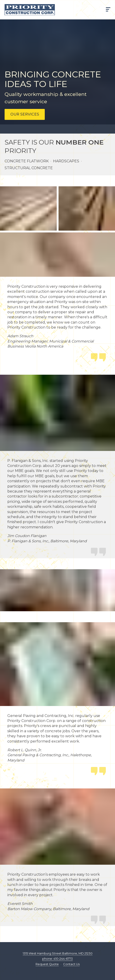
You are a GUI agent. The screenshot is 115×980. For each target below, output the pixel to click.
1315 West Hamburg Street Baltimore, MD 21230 (58, 953)
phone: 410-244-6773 (57, 959)
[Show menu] (108, 10)
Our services (25, 114)
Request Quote (47, 964)
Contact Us (71, 964)
